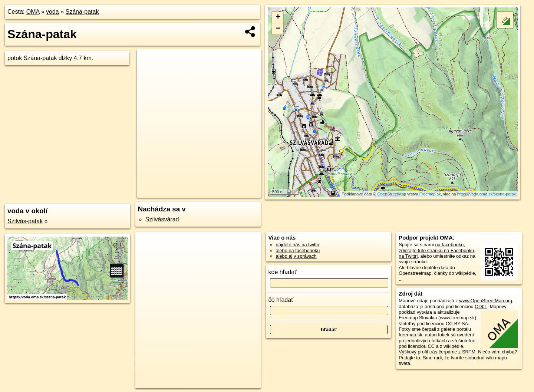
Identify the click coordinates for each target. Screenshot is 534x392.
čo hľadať (281, 300)
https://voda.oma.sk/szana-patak (487, 194)
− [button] (278, 29)
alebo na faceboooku (298, 251)
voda (52, 12)
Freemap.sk (430, 194)
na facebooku (449, 245)
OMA (33, 12)
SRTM (469, 352)
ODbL (481, 307)
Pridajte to (409, 358)
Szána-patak (82, 12)
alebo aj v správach (296, 256)
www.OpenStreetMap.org (486, 301)
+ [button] (278, 17)
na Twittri (408, 256)
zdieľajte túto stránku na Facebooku (436, 251)
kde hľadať (283, 272)
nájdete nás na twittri (298, 245)
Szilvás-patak (25, 221)
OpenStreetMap (392, 194)
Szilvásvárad (162, 219)
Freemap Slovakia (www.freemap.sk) (437, 318)
